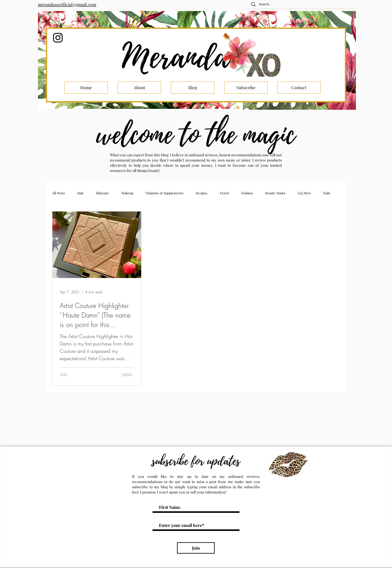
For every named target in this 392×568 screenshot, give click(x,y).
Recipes (202, 193)
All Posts (58, 193)
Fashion (247, 193)
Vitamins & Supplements (164, 193)
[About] (139, 88)
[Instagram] (58, 38)
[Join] (196, 548)
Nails (326, 193)
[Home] (86, 88)
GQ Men (304, 193)
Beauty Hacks (275, 193)
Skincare (102, 193)
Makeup (127, 193)
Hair (80, 193)
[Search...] (301, 4)
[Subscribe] (246, 88)
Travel (224, 193)
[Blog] (193, 88)
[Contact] (299, 88)
